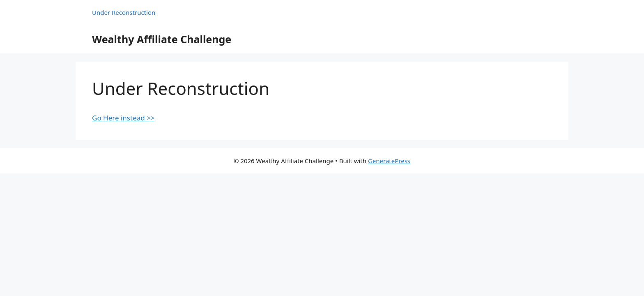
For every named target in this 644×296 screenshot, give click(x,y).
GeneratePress (389, 161)
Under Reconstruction (124, 12)
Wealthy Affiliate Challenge (162, 39)
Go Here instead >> (123, 118)
